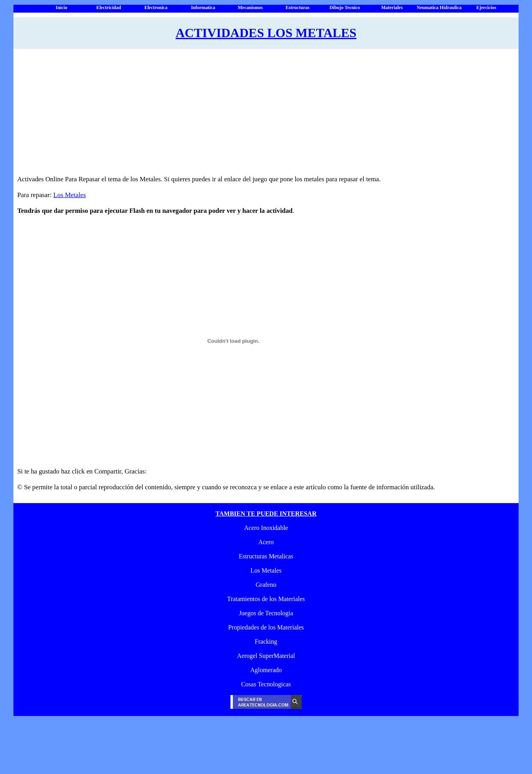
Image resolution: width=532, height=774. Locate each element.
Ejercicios (486, 8)
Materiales (392, 8)
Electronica (156, 8)
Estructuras (297, 8)
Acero (266, 542)
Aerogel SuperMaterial (266, 656)
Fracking (266, 642)
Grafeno (266, 585)
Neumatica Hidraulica (439, 8)
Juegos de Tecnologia (266, 613)
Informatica (203, 8)
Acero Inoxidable (266, 528)
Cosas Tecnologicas (266, 684)
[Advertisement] (257, 116)
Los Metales (70, 195)
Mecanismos (250, 8)
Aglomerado (266, 670)
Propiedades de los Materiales (266, 627)
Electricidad (109, 8)
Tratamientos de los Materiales (266, 599)
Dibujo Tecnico (345, 8)
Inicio (61, 8)
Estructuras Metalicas (266, 556)
